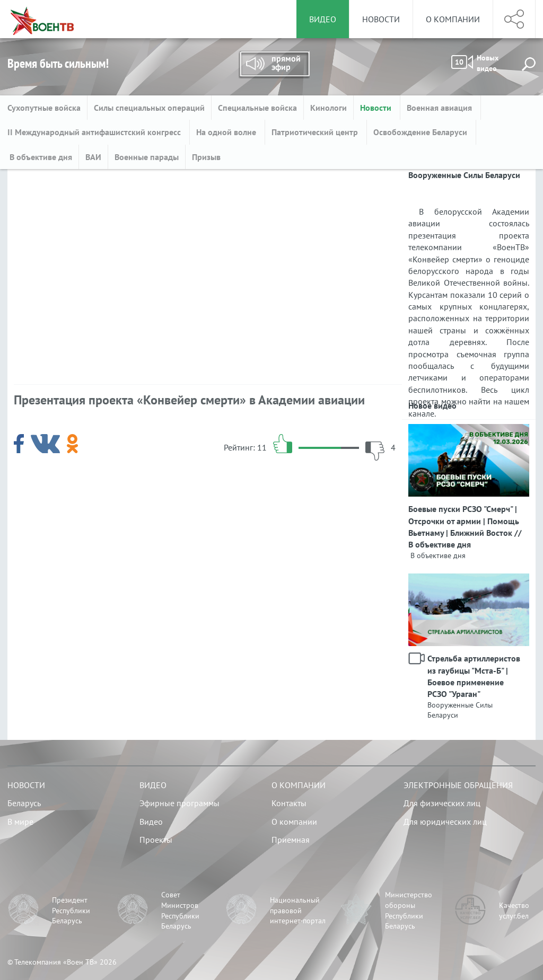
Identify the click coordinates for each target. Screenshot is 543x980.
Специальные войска (257, 108)
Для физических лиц (442, 803)
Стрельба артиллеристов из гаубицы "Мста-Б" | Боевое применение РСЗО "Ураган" (474, 676)
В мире (20, 822)
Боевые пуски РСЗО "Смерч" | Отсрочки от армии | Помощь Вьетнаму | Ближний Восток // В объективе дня (465, 527)
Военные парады (147, 157)
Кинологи (329, 108)
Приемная (291, 840)
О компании (453, 19)
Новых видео (475, 63)
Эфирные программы (179, 803)
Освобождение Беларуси (421, 132)
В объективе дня (40, 157)
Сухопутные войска (44, 108)
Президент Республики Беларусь (71, 910)
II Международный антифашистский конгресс (95, 132)
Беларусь (24, 803)
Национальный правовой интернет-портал (298, 910)
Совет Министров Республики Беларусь (180, 910)
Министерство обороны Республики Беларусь (409, 910)
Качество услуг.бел (514, 911)
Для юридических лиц (445, 822)
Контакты (289, 803)
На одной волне (227, 132)
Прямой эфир (274, 65)
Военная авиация (440, 108)
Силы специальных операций (149, 108)
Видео (153, 785)
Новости (381, 19)
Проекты (156, 840)
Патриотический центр (316, 132)
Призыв (206, 157)
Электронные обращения (458, 785)
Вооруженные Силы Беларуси (460, 710)
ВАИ (93, 157)
